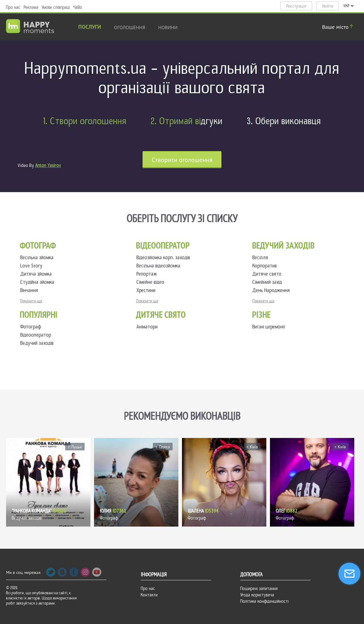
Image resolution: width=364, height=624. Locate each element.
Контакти (149, 595)
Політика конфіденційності (265, 601)
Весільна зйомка (38, 258)
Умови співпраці (56, 7)
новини (168, 27)
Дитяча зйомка (37, 274)
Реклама (31, 7)
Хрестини (147, 290)
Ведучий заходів (37, 343)
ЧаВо (78, 7)
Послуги (90, 27)
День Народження (272, 290)
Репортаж (148, 274)
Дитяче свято (268, 274)
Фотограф (31, 327)
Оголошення (130, 27)
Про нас (13, 7)
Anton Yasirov (48, 165)
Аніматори (147, 327)
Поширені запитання (259, 588)
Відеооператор (36, 335)
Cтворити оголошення (182, 160)
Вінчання (30, 290)
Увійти (328, 6)
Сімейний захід (268, 282)
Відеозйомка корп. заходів (165, 258)
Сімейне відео (152, 282)
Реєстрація (296, 6)
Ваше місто (339, 27)
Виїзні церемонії (269, 327)
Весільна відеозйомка (160, 266)
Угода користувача (257, 595)
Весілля (261, 258)
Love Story (33, 266)
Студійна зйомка (39, 282)
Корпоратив (266, 266)
